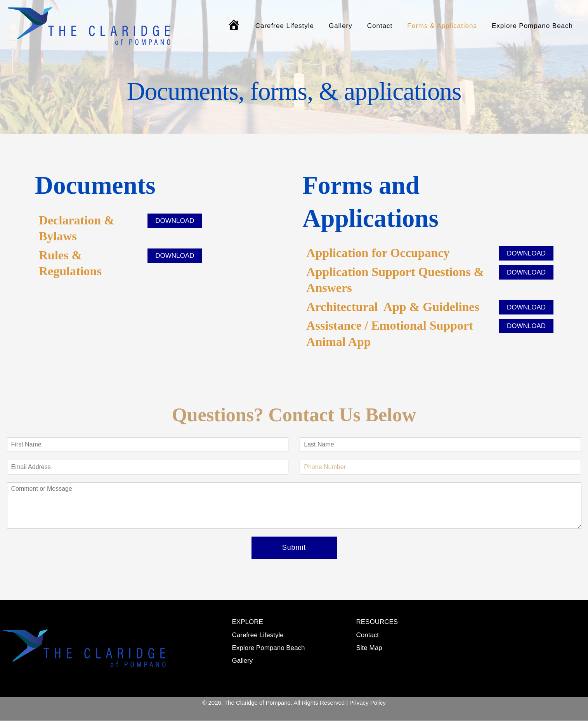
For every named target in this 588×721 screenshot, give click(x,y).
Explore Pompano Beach (533, 26)
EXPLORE (248, 622)
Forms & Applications (444, 26)
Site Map (369, 648)
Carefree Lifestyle (292, 26)
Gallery (346, 26)
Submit (294, 548)
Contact (384, 26)
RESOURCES (377, 622)
